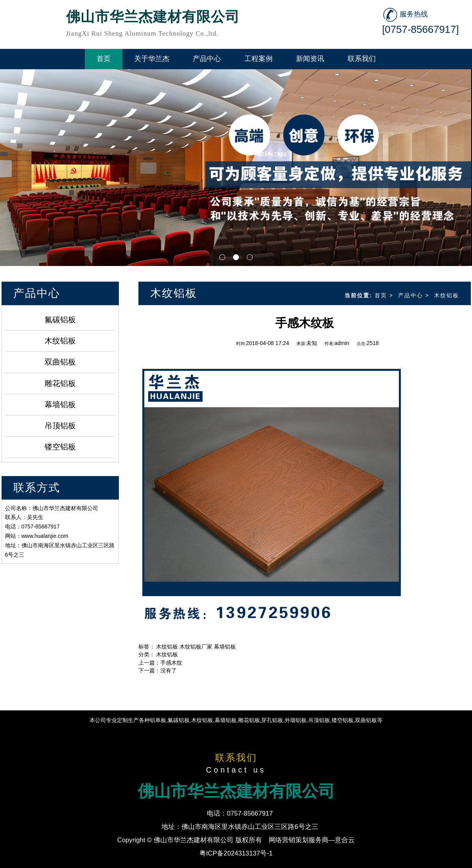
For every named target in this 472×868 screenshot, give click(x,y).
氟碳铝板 (60, 320)
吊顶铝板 (60, 426)
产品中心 (411, 295)
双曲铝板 (60, 362)
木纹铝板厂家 (196, 647)
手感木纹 (171, 663)
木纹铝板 (60, 341)
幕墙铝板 (60, 404)
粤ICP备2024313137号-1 (236, 853)
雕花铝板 (60, 383)
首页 (381, 295)
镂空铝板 (60, 447)
